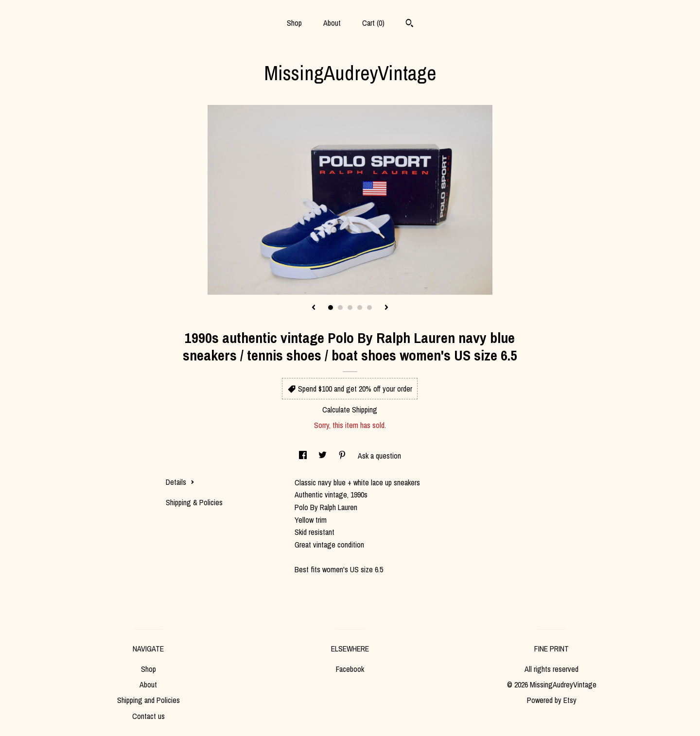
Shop (294, 23)
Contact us (149, 716)
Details (180, 482)
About (332, 23)
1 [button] (331, 308)
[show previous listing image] (314, 308)
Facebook (350, 669)
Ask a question (379, 456)
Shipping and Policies (149, 700)
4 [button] (360, 308)
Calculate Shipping (350, 410)
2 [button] (340, 308)
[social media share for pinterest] (343, 456)
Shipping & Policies (194, 502)
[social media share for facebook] (304, 456)
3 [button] (350, 308)
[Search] (410, 24)
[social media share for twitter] (324, 456)
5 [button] (369, 308)
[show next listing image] (386, 308)
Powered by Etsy (552, 700)
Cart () (373, 23)
